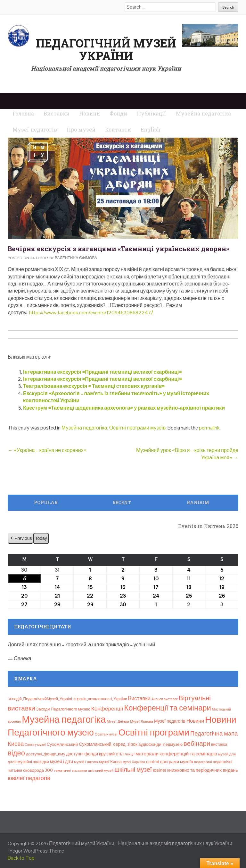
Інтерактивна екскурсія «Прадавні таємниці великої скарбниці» (102, 372)
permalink (209, 428)
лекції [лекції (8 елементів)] (130, 754)
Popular (46, 502)
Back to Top (21, 858)
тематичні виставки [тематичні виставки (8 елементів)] (70, 770)
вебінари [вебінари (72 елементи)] (197, 744)
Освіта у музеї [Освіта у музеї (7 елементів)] (106, 734)
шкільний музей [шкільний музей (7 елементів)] (101, 770)
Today (41, 538)
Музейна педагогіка (84, 428)
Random (198, 502)
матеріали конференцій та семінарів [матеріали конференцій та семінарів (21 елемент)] (176, 754)
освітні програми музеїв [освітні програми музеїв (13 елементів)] (170, 762)
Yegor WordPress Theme (37, 851)
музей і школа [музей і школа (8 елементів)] (86, 762)
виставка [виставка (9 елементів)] (219, 745)
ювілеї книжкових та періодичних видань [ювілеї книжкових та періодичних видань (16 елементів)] (195, 770)
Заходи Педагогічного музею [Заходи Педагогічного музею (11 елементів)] (63, 709)
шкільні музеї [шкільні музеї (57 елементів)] (133, 770)
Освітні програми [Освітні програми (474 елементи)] (154, 732)
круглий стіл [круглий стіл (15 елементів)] (111, 754)
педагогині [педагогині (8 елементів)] (203, 762)
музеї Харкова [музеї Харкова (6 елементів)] (134, 762)
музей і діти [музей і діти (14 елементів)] (61, 762)
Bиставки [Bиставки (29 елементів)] (139, 698)
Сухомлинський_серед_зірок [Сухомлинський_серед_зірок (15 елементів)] (108, 744)
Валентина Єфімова (76, 258)
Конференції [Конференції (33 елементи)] (107, 709)
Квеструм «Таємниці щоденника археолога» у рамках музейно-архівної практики (124, 408)
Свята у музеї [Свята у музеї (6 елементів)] (35, 745)
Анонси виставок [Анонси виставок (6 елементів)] (165, 699)
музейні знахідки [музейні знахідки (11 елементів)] (33, 762)
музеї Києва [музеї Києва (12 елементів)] (110, 762)
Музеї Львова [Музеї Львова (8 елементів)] (142, 721)
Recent (122, 502)
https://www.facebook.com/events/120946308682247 (90, 313)
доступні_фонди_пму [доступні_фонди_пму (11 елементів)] (45, 754)
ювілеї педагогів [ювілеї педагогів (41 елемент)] (29, 778)
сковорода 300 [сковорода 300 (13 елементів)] (38, 770)
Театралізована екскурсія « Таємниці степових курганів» (94, 386)
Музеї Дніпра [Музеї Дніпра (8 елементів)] (118, 721)
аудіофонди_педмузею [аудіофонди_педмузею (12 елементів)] (160, 744)
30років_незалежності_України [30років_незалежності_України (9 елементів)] (100, 699)
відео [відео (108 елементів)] (16, 753)
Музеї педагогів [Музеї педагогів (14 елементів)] (170, 721)
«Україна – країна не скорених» (47, 450)
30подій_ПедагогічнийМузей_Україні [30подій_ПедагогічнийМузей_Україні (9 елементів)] (40, 699)
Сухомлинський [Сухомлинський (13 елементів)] (62, 744)
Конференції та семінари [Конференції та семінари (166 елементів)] (167, 708)
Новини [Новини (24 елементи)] (195, 721)
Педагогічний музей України (106, 49)
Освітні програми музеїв (137, 428)
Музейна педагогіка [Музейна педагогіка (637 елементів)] (64, 719)
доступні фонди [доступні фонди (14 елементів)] (82, 754)
